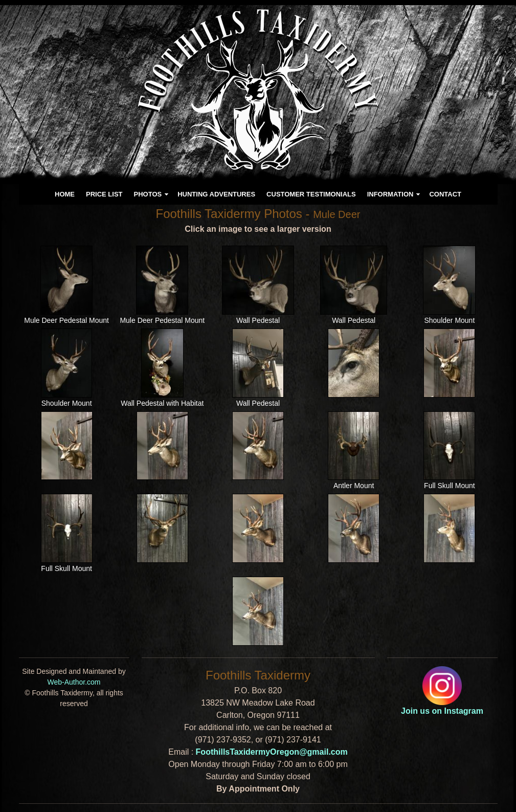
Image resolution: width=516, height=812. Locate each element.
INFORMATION (390, 194)
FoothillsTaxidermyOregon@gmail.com (272, 752)
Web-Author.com (74, 682)
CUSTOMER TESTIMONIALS (311, 194)
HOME (65, 194)
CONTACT (445, 194)
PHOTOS (148, 194)
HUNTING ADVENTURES (216, 194)
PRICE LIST (104, 194)
